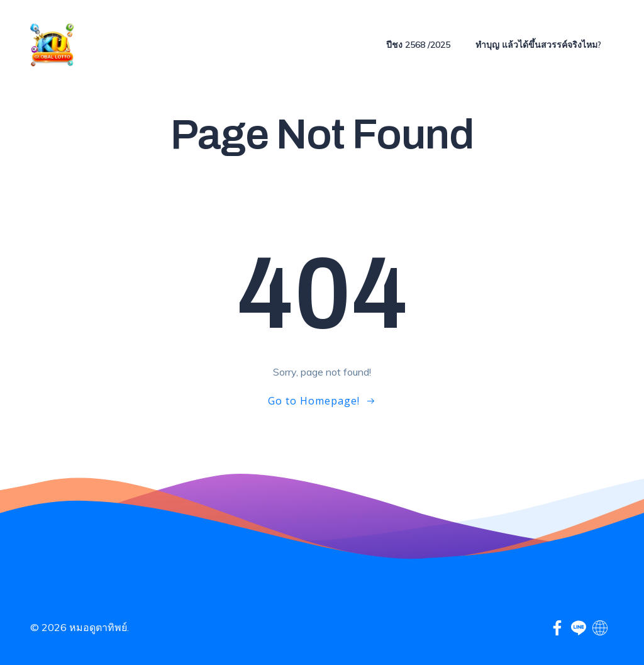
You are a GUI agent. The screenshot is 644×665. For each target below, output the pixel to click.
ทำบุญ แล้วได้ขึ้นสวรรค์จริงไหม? (538, 45)
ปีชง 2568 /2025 (418, 45)
